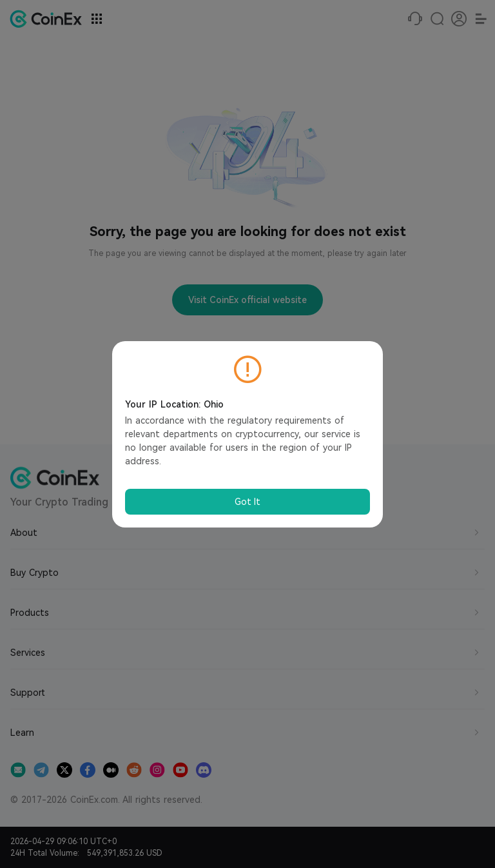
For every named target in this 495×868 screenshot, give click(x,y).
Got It (247, 502)
